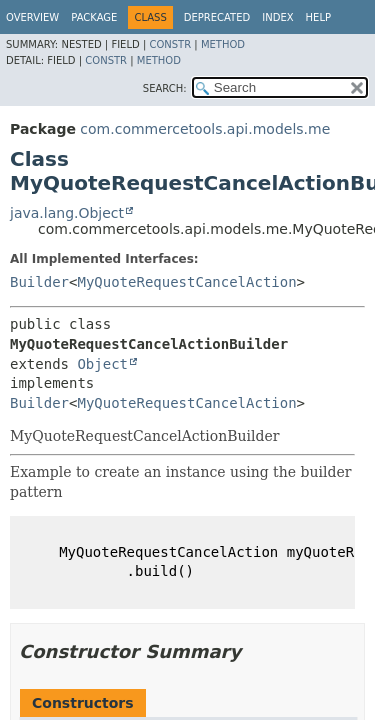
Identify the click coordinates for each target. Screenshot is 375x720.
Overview (32, 17)
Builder (39, 282)
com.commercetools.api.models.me (205, 129)
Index (277, 17)
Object (102, 364)
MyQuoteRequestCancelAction (186, 282)
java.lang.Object (67, 213)
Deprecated (217, 17)
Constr (170, 44)
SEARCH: (165, 88)
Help (318, 17)
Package (94, 17)
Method (223, 44)
